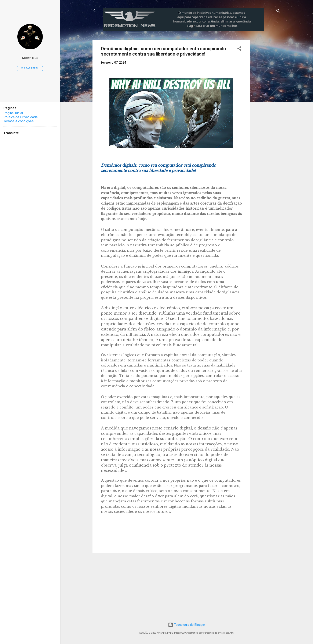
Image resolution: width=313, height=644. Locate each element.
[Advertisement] (283, 103)
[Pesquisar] (278, 12)
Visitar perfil (30, 68)
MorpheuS (30, 58)
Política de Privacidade (21, 117)
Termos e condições (19, 121)
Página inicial (13, 113)
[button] (239, 49)
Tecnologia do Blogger (187, 625)
